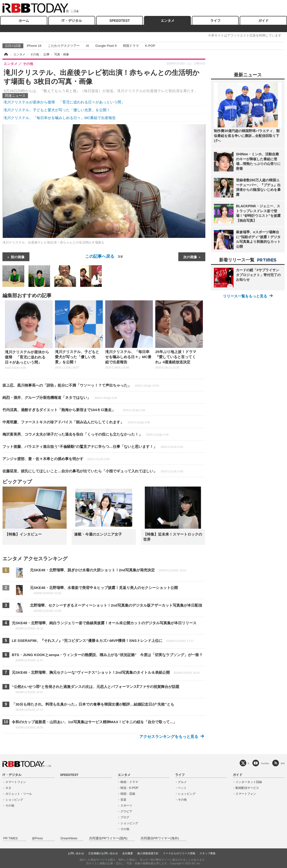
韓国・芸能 (128, 794)
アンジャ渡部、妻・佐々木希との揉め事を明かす (56, 459)
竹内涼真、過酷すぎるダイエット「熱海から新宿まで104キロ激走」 (74, 410)
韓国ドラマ (131, 46)
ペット (182, 788)
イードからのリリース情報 (179, 853)
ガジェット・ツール (19, 794)
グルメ (182, 782)
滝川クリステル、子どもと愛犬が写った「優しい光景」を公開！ (57, 110)
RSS (283, 763)
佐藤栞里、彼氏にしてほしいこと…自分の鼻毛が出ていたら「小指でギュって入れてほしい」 (93, 471)
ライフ (215, 21)
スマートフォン (16, 782)
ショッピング (14, 800)
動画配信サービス (247, 788)
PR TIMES (10, 838)
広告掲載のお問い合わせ (103, 853)
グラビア (126, 811)
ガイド (263, 21)
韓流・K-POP (129, 788)
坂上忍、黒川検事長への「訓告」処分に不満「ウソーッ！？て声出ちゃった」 (81, 385)
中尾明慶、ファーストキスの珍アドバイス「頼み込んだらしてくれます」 (76, 422)
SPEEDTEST (120, 21)
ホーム (24, 21)
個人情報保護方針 (148, 853)
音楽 (123, 800)
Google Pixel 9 (106, 46)
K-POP (150, 46)
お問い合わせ (76, 853)
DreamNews (69, 838)
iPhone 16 (34, 46)
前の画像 (18, 257)
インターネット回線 (249, 782)
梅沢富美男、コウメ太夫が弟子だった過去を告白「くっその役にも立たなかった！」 (85, 434)
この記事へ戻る (104, 256)
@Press (37, 838)
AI (87, 46)
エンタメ (168, 21)
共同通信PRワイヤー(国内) (108, 838)
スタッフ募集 (208, 853)
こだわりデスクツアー (64, 46)
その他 (10, 806)
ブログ (125, 817)
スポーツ (126, 806)
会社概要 (128, 853)
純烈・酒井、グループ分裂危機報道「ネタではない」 (60, 397)
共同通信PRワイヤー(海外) (160, 838)
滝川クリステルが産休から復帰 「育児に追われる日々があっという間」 (64, 102)
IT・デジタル (72, 21)
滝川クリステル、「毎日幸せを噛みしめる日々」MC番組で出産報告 (60, 118)
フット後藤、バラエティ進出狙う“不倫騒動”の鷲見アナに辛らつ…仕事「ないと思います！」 (93, 446)
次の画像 (190, 257)
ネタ (8, 788)
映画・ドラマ (129, 782)
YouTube (265, 763)
